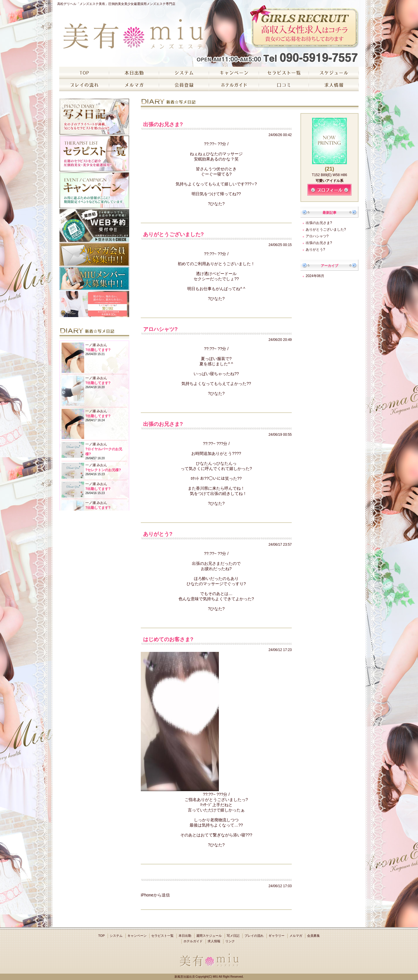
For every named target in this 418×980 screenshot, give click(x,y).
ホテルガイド (193, 941)
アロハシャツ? (317, 236)
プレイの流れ (254, 936)
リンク (230, 941)
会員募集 (313, 936)
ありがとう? (315, 249)
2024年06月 (315, 276)
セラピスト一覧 (162, 936)
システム (116, 936)
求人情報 (214, 941)
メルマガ (296, 936)
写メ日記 (233, 936)
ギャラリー (276, 936)
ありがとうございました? (326, 229)
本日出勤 (185, 936)
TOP (101, 936)
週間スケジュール (209, 936)
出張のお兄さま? (319, 223)
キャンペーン (137, 936)
